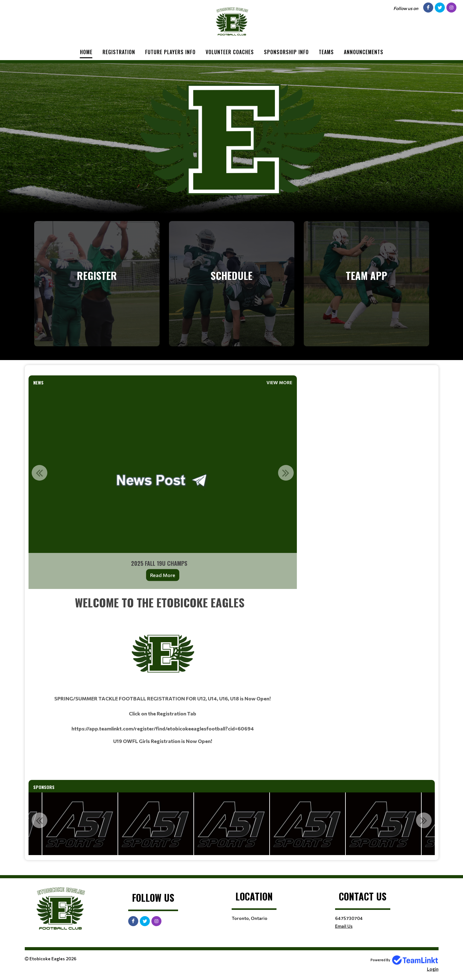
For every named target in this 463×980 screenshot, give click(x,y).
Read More (163, 575)
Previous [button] (39, 473)
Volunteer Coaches (230, 52)
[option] (163, 488)
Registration (119, 52)
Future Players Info (170, 52)
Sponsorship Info (286, 52)
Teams (326, 52)
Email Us (344, 926)
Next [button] (286, 473)
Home (86, 52)
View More (279, 382)
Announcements (364, 52)
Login (433, 969)
